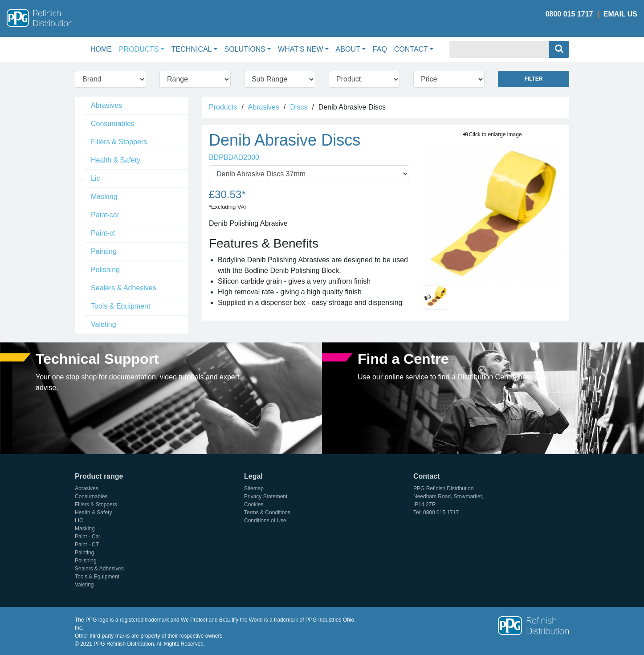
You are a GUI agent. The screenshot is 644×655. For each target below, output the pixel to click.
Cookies (254, 504)
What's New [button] (300, 49)
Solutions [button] (245, 49)
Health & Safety (116, 160)
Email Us (620, 14)
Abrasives (106, 105)
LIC (79, 521)
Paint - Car (88, 537)
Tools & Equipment (120, 306)
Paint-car (105, 215)
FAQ (380, 49)
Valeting (104, 324)
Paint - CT (87, 545)
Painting (104, 251)
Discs (299, 107)
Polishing (105, 270)
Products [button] (139, 49)
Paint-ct (103, 233)
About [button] (348, 49)
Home (103, 48)
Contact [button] (411, 49)
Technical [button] (192, 49)
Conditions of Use (265, 521)
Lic (95, 178)
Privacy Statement (266, 496)
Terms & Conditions (267, 513)
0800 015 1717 (569, 14)
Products (223, 107)
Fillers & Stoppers (119, 142)
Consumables (113, 124)
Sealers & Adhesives (124, 288)
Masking (104, 197)
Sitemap (254, 488)
